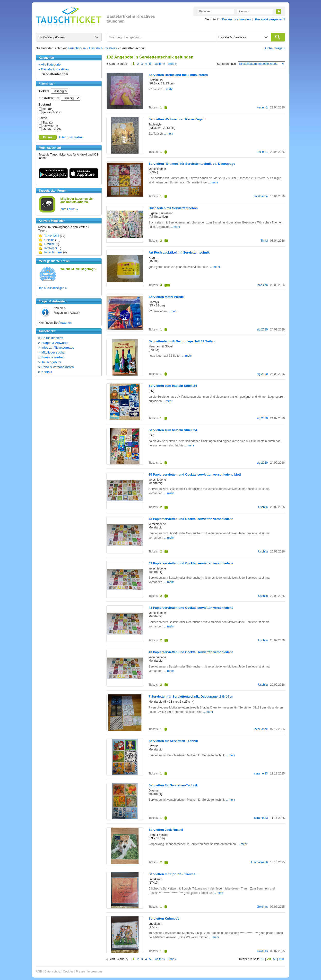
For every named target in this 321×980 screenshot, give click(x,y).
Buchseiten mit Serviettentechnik (174, 208)
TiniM (264, 241)
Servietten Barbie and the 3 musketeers (178, 75)
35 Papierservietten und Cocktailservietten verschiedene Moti (195, 474)
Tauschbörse (77, 48)
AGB (39, 972)
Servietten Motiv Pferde (166, 297)
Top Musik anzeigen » (53, 288)
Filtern (48, 137)
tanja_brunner (53, 252)
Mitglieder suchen (54, 352)
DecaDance (260, 196)
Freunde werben (53, 357)
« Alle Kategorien (51, 64)
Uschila (263, 507)
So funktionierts (52, 338)
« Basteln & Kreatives (54, 69)
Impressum (94, 972)
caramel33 (261, 774)
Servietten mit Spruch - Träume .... (174, 874)
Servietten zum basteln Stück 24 (173, 386)
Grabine (50, 244)
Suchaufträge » (274, 48)
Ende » (172, 64)
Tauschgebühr (52, 362)
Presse (80, 972)
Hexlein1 (262, 107)
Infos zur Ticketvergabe (58, 348)
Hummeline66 (259, 862)
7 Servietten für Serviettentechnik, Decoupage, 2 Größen (191, 696)
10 (263, 959)
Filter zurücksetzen (71, 137)
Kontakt (47, 372)
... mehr (167, 89)
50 (275, 959)
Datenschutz (53, 972)
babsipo (263, 285)
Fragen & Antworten (56, 343)
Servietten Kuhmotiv (164, 918)
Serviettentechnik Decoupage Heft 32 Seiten (182, 341)
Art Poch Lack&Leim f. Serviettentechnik (179, 252)
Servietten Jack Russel (166, 830)
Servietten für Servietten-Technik (173, 741)
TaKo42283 (52, 236)
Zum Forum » (69, 209)
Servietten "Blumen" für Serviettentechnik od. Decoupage (192, 164)
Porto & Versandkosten (58, 367)
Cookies (68, 972)
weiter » (160, 64)
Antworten (65, 323)
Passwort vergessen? (270, 19)
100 (281, 959)
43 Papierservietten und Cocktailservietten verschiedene (191, 519)
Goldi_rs (262, 907)
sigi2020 (262, 329)
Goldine (49, 240)
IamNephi (51, 248)
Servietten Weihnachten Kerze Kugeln (177, 119)
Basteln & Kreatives (103, 48)
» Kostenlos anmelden (235, 19)
